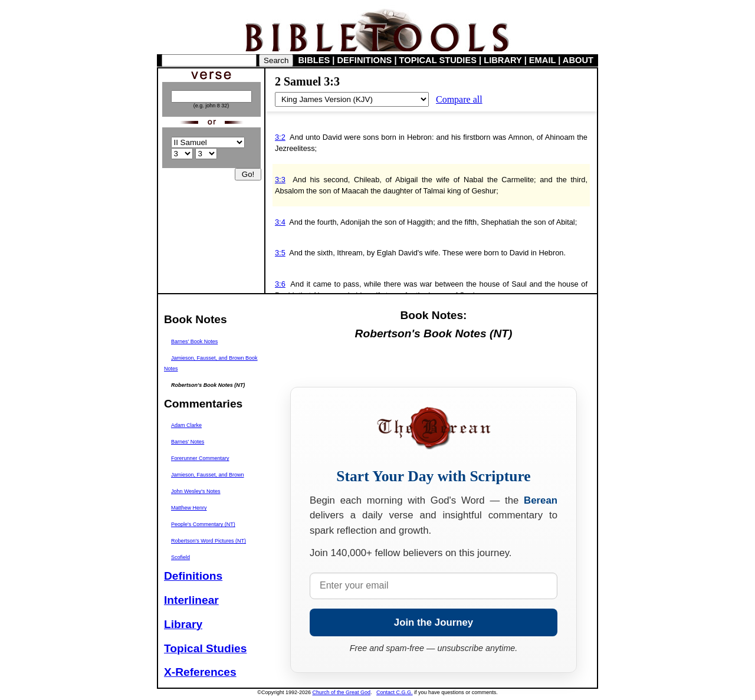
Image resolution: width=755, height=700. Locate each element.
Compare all (459, 99)
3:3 (280, 180)
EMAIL (542, 60)
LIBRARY (503, 60)
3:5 (280, 253)
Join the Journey (434, 622)
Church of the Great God (342, 692)
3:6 (280, 284)
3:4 (280, 222)
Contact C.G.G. (395, 692)
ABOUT (578, 60)
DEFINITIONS (365, 60)
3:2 (280, 137)
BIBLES (314, 60)
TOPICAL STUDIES (438, 60)
